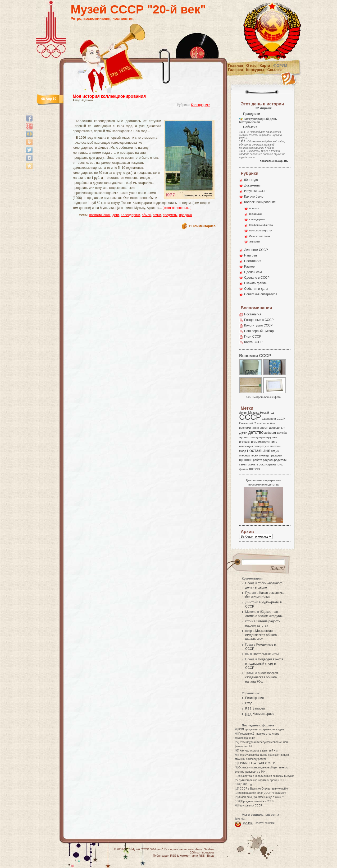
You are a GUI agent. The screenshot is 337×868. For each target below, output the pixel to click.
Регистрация (254, 698)
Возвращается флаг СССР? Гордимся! (262, 793)
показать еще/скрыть (274, 161)
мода (243, 451)
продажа (185, 215)
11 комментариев (202, 226)
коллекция (246, 446)
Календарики (201, 105)
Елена (250, 583)
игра (262, 437)
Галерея (236, 70)
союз (262, 464)
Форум (280, 66)
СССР (250, 417)
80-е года (251, 180)
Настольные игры (266, 654)
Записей (255, 708)
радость (268, 460)
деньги (281, 428)
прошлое (246, 460)
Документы (252, 185)
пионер (264, 455)
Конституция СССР (258, 325)
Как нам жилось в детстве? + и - (259, 751)
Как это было (254, 197)
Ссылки (275, 70)
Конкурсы (255, 70)
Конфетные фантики (261, 225)
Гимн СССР (253, 337)
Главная (236, 66)
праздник (276, 455)
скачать (253, 464)
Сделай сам (253, 272)
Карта (265, 66)
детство (256, 432)
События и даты (256, 289)
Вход (249, 703)
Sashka (209, 849)
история (264, 442)
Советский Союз (250, 423)
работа (258, 460)
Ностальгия (253, 261)
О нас (251, 66)
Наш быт (251, 255)
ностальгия (258, 451)
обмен (146, 215)
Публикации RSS (164, 856)
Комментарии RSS (192, 856)
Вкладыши (255, 214)
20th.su (195, 852)
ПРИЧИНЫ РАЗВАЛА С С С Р (257, 763)
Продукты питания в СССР (258, 801)
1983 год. (247, 784)
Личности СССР (256, 250)
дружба (282, 433)
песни (254, 455)
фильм (244, 469)
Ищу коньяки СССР (250, 806)
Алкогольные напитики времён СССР (264, 780)
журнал (244, 437)
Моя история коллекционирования (109, 96)
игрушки (245, 442)
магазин (275, 446)
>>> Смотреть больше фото (263, 397)
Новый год (267, 413)
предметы (170, 215)
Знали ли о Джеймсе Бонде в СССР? (261, 797)
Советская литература (261, 294)
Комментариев (260, 714)
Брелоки (254, 208)
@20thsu (248, 823)
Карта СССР (253, 342)
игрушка (271, 437)
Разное (249, 267)
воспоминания (100, 215)
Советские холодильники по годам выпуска (268, 776)
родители (280, 460)
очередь (245, 455)
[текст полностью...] (177, 208)
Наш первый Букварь (260, 331)
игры (254, 442)
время (264, 428)
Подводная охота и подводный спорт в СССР (264, 664)
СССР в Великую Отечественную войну (264, 789)
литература (261, 446)
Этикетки (254, 242)
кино (274, 442)
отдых (275, 451)
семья (243, 464)
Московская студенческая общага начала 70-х (261, 635)
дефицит (270, 433)
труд (279, 464)
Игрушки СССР (255, 191)
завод (254, 437)
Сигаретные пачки (260, 236)
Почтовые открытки (261, 230)
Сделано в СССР (257, 278)
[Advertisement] (138, 115)
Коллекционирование (260, 202)
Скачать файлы (256, 283)
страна (271, 464)
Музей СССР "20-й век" (138, 9)
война (271, 423)
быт (264, 423)
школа (254, 469)
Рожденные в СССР (259, 320)
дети (115, 215)
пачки (157, 215)
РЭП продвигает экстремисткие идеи (261, 729)
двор (272, 428)
